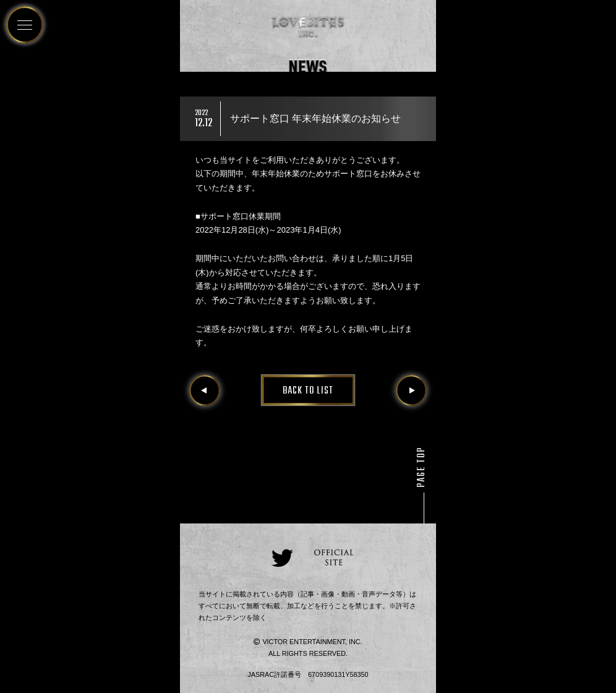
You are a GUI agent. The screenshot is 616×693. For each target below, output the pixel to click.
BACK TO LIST (308, 391)
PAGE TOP (422, 467)
